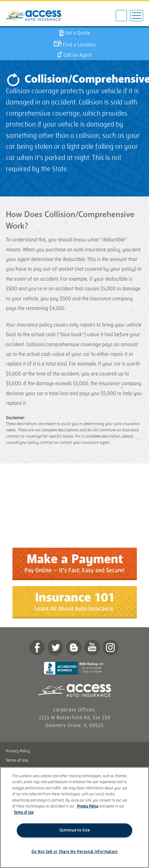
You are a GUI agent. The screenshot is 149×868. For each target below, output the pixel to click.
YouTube (92, 647)
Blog (74, 647)
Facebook (37, 647)
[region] (74, 817)
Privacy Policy (18, 751)
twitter (55, 647)
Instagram (110, 647)
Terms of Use (17, 760)
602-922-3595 (121, 16)
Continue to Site (75, 830)
